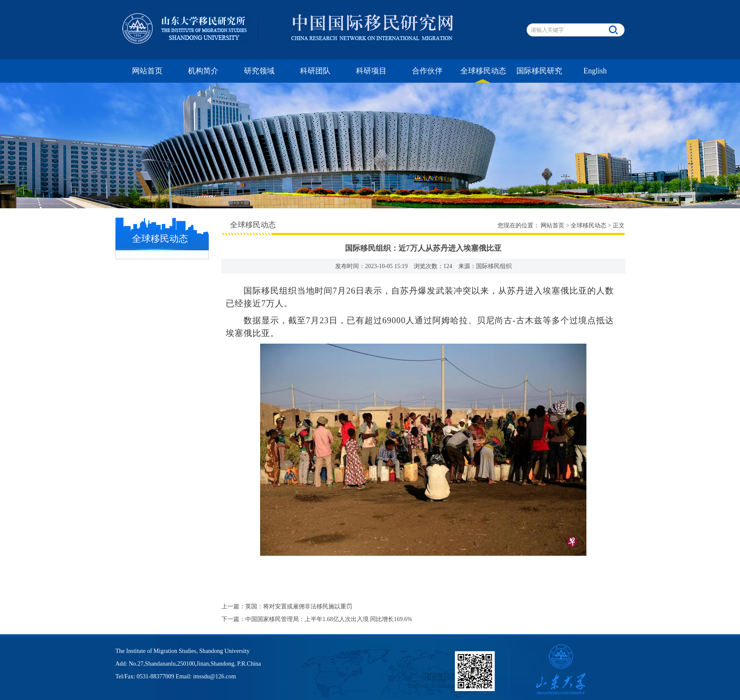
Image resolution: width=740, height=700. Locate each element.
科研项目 (371, 71)
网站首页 (147, 71)
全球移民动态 (483, 71)
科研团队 (315, 71)
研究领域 (259, 71)
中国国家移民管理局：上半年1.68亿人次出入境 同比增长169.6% (329, 619)
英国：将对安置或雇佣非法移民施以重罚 (299, 606)
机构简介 (203, 71)
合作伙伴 (427, 71)
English (595, 71)
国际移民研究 (539, 71)
